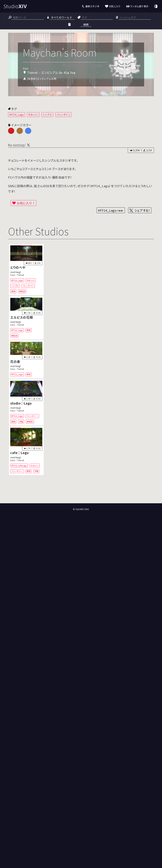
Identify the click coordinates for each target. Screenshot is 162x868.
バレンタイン (63, 115)
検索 (86, 24)
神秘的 (22, 291)
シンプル (47, 115)
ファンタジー (32, 416)
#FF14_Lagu (17, 115)
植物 (13, 291)
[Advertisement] (81, 491)
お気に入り (115, 6)
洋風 (21, 422)
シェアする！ (142, 210)
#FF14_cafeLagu (19, 466)
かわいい (33, 115)
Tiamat (21, 275)
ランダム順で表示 (139, 6)
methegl (19, 145)
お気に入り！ (26, 203)
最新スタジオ (92, 6)
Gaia (13, 275)
